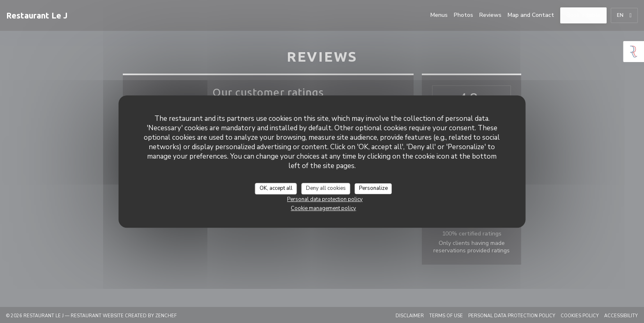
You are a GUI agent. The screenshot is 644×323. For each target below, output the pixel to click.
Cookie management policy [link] (323, 208)
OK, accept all (276, 188)
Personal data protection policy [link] (325, 199)
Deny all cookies (326, 188)
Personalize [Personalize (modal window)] (373, 188)
